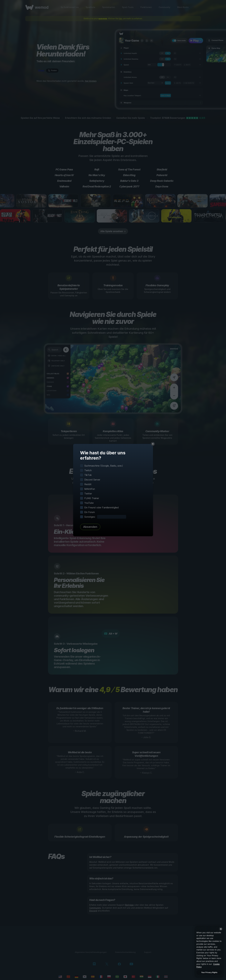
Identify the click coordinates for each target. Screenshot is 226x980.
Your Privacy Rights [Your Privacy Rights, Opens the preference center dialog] (209, 972)
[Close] (221, 929)
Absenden (90, 527)
